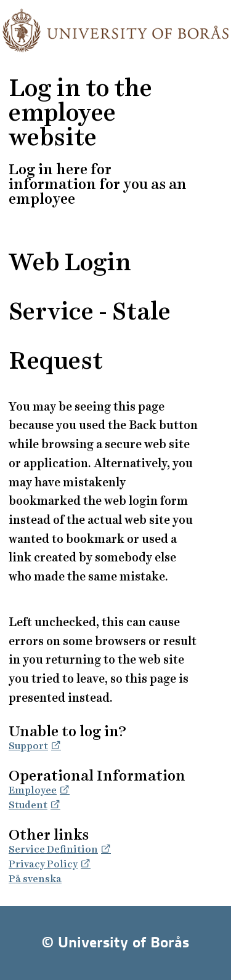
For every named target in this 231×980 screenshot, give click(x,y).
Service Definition (53, 849)
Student (28, 805)
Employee (33, 790)
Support (28, 746)
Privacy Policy (43, 864)
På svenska (35, 879)
